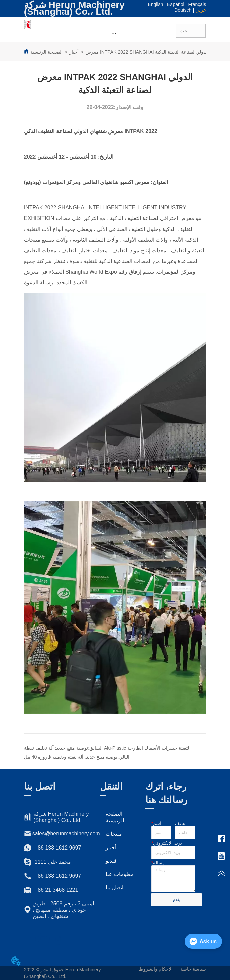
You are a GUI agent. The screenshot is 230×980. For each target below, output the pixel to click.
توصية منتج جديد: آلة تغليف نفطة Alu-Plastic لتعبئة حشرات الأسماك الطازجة (106, 748)
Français (197, 4)
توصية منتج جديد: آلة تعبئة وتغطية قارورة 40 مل (71, 757)
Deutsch (183, 10)
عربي (201, 10)
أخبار (74, 52)
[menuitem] (114, 34)
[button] (114, 34)
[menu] (114, 34)
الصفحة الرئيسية (46, 52)
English (155, 4)
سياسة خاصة (193, 969)
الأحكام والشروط (156, 969)
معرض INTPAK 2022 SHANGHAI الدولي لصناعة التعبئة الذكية (147, 52)
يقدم (177, 900)
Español (176, 4)
